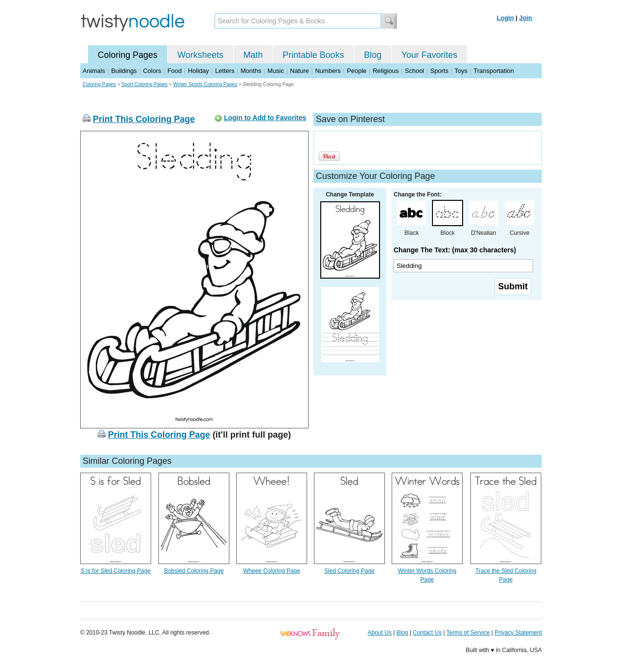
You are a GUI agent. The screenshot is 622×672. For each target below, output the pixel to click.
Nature (300, 71)
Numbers (328, 71)
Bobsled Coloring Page (194, 571)
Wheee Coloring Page (271, 571)
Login (505, 18)
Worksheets (200, 55)
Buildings (124, 71)
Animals (94, 71)
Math (253, 55)
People (357, 71)
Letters (225, 71)
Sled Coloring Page (349, 571)
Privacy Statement (518, 633)
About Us (380, 633)
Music (276, 71)
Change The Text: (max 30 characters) (455, 250)
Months (251, 71)
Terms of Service (468, 633)
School (415, 71)
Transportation (493, 71)
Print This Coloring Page (144, 119)
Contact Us (427, 633)
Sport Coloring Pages (145, 84)
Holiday (199, 71)
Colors (152, 71)
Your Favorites (429, 55)
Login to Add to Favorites (265, 118)
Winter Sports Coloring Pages (205, 84)
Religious (386, 71)
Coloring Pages (128, 55)
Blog (373, 55)
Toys (461, 71)
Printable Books (313, 55)
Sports (439, 71)
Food (174, 71)
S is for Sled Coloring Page (116, 571)
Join (526, 18)
